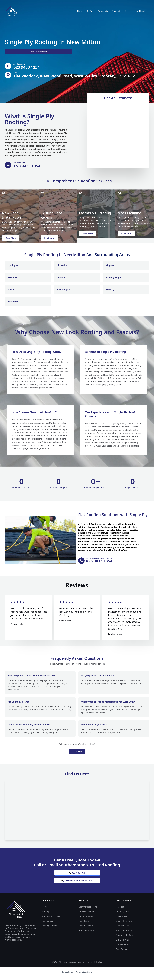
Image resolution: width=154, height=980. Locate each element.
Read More (11, 239)
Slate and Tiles (122, 929)
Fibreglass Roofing (124, 938)
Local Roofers (141, 11)
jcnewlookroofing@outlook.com (77, 883)
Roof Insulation (86, 929)
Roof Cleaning (122, 952)
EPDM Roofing (122, 943)
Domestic (116, 11)
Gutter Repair (122, 919)
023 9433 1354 (77, 875)
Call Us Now (77, 753)
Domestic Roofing (87, 914)
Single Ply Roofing (124, 924)
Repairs (128, 11)
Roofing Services (49, 929)
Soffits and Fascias (124, 933)
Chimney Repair (123, 914)
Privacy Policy (68, 975)
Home (80, 11)
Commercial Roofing (88, 910)
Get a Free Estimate (18, 52)
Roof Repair (84, 924)
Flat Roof (120, 910)
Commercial (103, 11)
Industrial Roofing (87, 919)
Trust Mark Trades (94, 965)
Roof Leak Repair (87, 933)
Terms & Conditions (84, 975)
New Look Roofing (16, 131)
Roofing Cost (48, 924)
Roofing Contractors (51, 919)
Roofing (90, 11)
